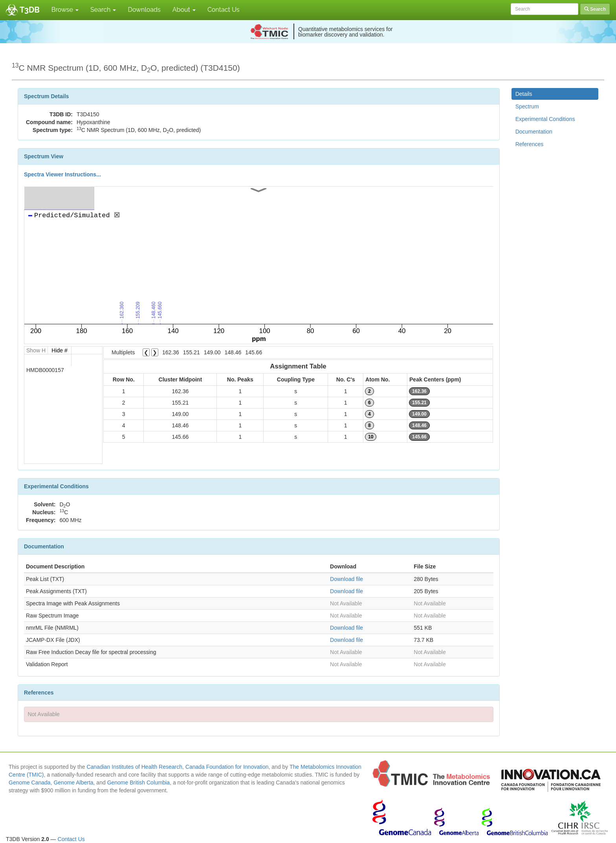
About (184, 10)
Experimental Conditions (545, 119)
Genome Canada (30, 783)
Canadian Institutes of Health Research (134, 767)
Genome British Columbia (139, 783)
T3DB (30, 10)
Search (103, 10)
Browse (65, 10)
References (530, 144)
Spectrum (527, 106)
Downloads (144, 10)
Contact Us (224, 10)
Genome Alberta (73, 783)
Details (524, 94)
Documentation (534, 132)
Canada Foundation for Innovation (227, 767)
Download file (346, 579)
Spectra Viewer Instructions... (62, 174)
